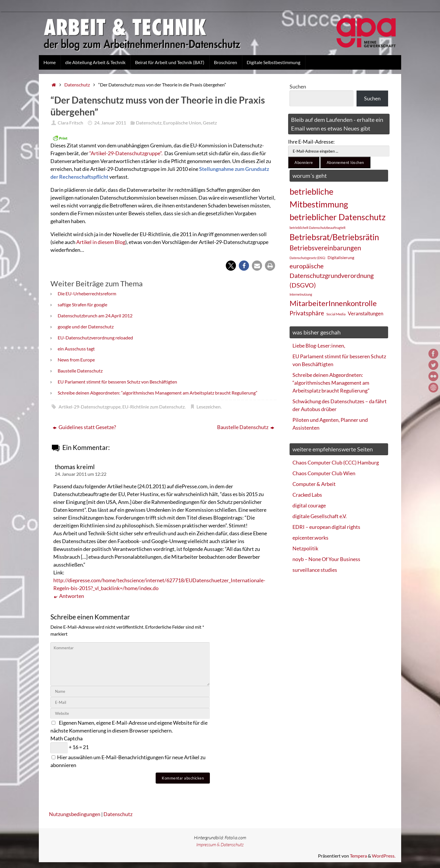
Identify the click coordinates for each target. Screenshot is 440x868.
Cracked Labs (307, 495)
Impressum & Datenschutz (220, 845)
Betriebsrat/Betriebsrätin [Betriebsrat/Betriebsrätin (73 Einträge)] (334, 237)
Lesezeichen (209, 407)
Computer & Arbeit (314, 484)
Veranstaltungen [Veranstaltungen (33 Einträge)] (366, 314)
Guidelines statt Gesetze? (84, 427)
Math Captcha (67, 738)
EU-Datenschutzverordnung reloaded (95, 338)
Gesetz (210, 123)
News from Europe (76, 360)
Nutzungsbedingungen (75, 814)
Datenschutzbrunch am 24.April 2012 (95, 315)
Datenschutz (77, 85)
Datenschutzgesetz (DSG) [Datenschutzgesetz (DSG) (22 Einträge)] (307, 258)
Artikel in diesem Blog (101, 242)
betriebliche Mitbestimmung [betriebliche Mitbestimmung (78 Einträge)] (319, 198)
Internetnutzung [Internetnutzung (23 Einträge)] (301, 294)
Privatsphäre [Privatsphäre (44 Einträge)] (307, 313)
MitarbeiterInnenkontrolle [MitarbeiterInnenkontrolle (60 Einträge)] (333, 303)
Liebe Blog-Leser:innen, (319, 346)
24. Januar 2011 (110, 123)
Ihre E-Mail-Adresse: (311, 142)
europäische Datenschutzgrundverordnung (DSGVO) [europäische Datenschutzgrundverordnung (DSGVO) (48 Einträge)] (332, 275)
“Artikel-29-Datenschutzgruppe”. (126, 153)
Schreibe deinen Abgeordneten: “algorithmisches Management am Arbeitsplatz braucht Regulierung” (158, 393)
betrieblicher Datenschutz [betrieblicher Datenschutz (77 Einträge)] (338, 217)
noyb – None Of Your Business (326, 559)
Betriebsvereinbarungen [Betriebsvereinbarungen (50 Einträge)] (325, 248)
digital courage (309, 505)
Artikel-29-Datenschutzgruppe (90, 407)
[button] (231, 266)
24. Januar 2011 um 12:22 (81, 474)
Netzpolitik (305, 548)
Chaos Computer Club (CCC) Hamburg (336, 462)
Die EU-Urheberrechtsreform (87, 293)
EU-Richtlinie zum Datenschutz (153, 407)
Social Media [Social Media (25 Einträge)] (336, 314)
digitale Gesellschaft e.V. (320, 516)
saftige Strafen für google (82, 304)
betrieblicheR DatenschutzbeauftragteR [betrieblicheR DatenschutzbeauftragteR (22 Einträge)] (318, 228)
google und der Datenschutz (86, 327)
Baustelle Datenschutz (80, 371)
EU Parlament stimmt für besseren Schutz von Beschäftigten (117, 382)
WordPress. (384, 856)
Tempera (358, 856)
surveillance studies (315, 570)
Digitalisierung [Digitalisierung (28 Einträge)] (341, 257)
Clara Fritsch (70, 123)
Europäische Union (182, 123)
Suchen (298, 86)
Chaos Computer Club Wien (324, 473)
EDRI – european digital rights (326, 527)
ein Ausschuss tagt (76, 349)
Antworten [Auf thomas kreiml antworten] (69, 596)
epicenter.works (310, 538)
